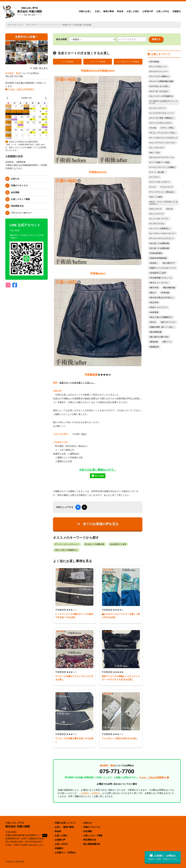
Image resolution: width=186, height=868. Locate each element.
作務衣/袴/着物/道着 (159, 258)
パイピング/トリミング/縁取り (163, 167)
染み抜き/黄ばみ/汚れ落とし (162, 298)
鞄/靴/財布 (155, 347)
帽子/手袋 (154, 288)
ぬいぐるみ (155, 152)
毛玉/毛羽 (154, 302)
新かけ (153, 293)
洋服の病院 (12, 25)
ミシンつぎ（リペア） (160, 219)
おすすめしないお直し (160, 86)
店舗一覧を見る (40, 68)
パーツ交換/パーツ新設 (160, 162)
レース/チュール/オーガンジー (163, 233)
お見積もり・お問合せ (65, 853)
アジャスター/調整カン (160, 76)
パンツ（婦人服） (158, 172)
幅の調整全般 (170, 288)
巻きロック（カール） (160, 283)
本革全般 (165, 293)
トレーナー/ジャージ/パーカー (163, 143)
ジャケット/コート (158, 108)
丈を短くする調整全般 (95, 544)
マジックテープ (157, 214)
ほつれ (170, 209)
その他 (153, 128)
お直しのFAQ (163, 11)
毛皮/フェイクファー (159, 307)
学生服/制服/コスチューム (161, 278)
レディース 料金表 (98, 62)
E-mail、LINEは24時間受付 (21, 89)
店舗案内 (176, 11)
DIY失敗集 (155, 62)
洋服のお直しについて (65, 823)
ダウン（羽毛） (168, 128)
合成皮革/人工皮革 (119, 544)
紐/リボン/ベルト (169, 322)
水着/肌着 (154, 312)
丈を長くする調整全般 (160, 248)
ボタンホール (156, 209)
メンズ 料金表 (67, 62)
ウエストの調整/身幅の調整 (162, 81)
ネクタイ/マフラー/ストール (162, 157)
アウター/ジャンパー (159, 71)
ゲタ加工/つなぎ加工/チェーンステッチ (163, 102)
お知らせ (15, 179)
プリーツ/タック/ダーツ (160, 182)
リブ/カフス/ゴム (158, 224)
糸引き (153, 322)
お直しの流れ (133, 11)
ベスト (153, 187)
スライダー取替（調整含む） (163, 118)
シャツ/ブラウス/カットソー (162, 113)
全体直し (154, 263)
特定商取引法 (17, 206)
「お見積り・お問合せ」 (90, 793)
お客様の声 (148, 11)
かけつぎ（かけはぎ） (160, 91)
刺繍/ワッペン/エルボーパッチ (163, 268)
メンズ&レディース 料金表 (128, 62)
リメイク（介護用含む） (161, 228)
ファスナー (155, 177)
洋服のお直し (85, 11)
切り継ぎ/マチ (169, 263)
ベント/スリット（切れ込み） (163, 192)
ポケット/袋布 (156, 197)
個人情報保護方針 (92, 844)
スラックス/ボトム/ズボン (161, 123)
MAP (45, 835)
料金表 (120, 11)
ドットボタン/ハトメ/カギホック (164, 138)
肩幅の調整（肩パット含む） (163, 327)
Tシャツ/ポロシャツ (159, 67)
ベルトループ (167, 187)
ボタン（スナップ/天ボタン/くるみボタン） (163, 203)
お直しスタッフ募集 (20, 199)
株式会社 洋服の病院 (30, 11)
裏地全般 (154, 342)
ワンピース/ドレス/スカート (49, 25)
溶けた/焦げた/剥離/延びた (67, 550)
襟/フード (168, 342)
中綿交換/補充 (156, 253)
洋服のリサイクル (19, 185)
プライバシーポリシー (21, 213)
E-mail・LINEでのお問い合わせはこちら (24, 845)
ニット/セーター (157, 148)
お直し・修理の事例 (104, 11)
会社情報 (15, 192)
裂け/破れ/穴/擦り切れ (160, 337)
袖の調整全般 (156, 332)
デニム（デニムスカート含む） (163, 133)
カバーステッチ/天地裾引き (162, 96)
